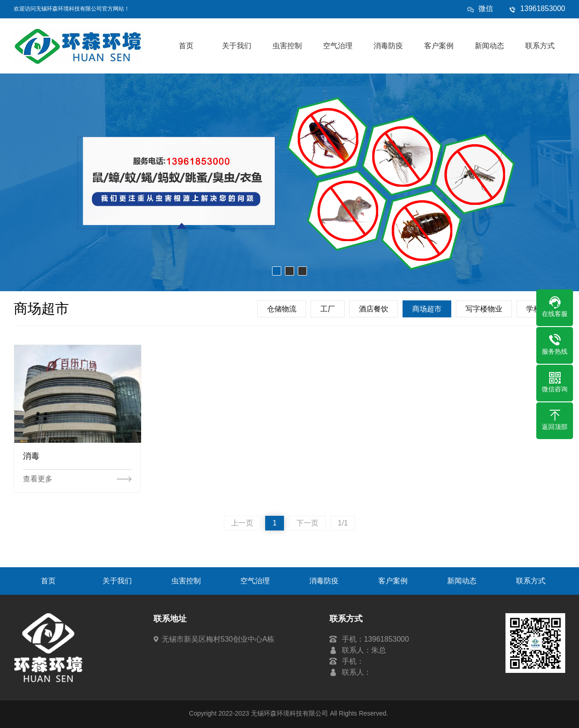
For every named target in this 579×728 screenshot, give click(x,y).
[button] (277, 271)
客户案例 (439, 46)
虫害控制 (287, 46)
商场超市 (427, 309)
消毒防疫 (388, 46)
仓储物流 (282, 309)
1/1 (343, 523)
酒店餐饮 (374, 309)
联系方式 (540, 46)
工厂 (328, 309)
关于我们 (237, 46)
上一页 (242, 523)
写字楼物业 (484, 309)
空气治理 (338, 46)
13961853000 (543, 8)
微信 (486, 11)
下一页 (307, 523)
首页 (186, 46)
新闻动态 (489, 46)
